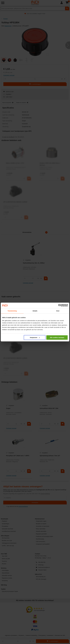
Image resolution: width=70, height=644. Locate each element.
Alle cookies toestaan (57, 337)
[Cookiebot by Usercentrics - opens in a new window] (60, 305)
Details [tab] (35, 311)
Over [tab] (58, 311)
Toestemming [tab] (12, 311)
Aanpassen (35, 337)
